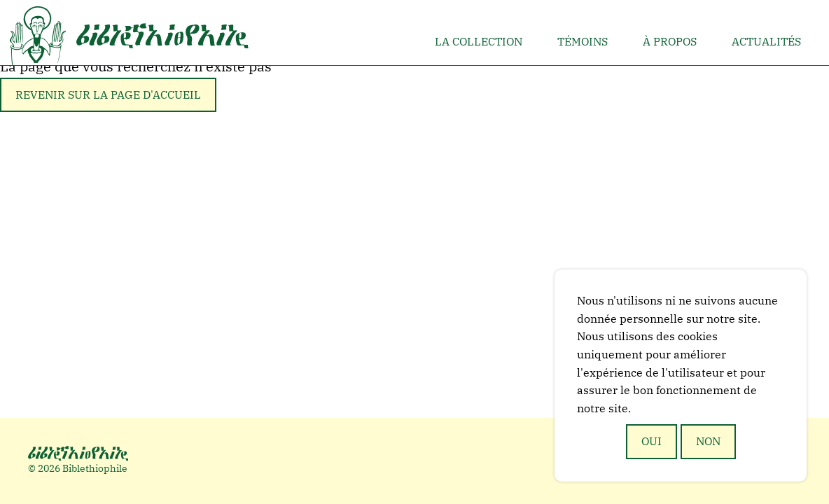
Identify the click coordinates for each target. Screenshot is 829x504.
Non (708, 441)
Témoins (583, 41)
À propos (670, 41)
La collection (479, 41)
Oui (652, 441)
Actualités (766, 41)
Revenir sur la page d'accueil (108, 94)
